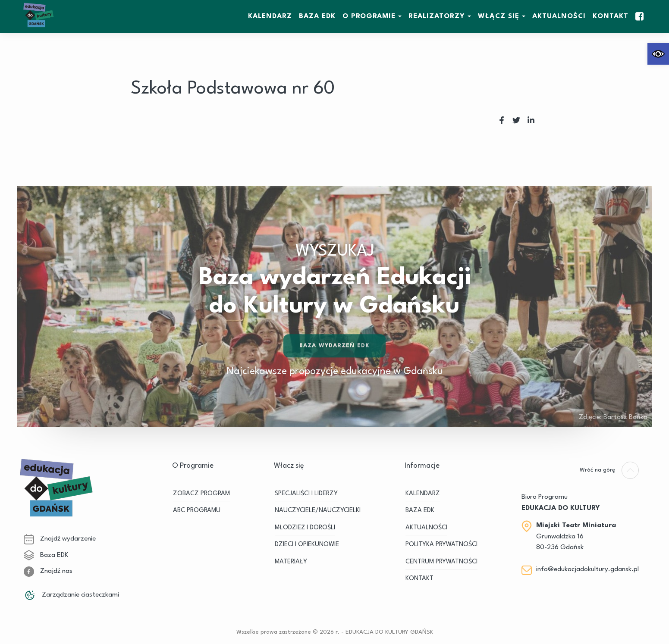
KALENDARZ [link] (270, 16)
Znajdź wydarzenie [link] (60, 539)
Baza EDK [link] (46, 555)
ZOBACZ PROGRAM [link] (201, 494)
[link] (658, 54)
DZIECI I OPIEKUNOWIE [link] (307, 545)
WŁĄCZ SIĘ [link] (499, 16)
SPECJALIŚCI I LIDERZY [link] (306, 494)
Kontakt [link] (611, 16)
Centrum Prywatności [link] (441, 562)
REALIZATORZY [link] (437, 16)
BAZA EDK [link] (317, 16)
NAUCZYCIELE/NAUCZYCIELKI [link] (318, 511)
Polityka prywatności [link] (441, 545)
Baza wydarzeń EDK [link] (334, 347)
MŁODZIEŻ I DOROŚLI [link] (305, 528)
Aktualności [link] (559, 16)
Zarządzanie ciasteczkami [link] (71, 595)
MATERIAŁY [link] (291, 562)
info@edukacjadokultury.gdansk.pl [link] (587, 569)
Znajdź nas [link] (48, 571)
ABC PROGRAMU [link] (197, 511)
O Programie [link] (369, 16)
